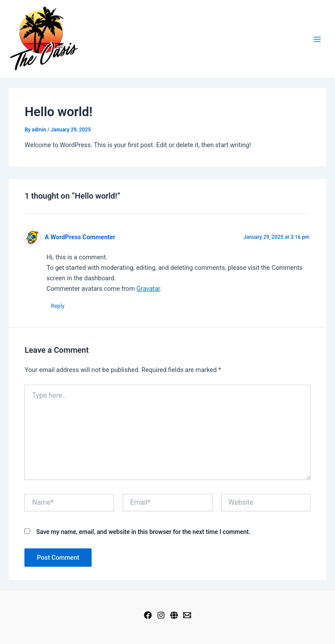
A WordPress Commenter (80, 237)
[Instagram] (161, 615)
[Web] (174, 615)
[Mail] (187, 615)
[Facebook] (148, 615)
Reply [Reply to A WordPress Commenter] (58, 306)
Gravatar (148, 289)
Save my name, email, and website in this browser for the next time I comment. (143, 532)
